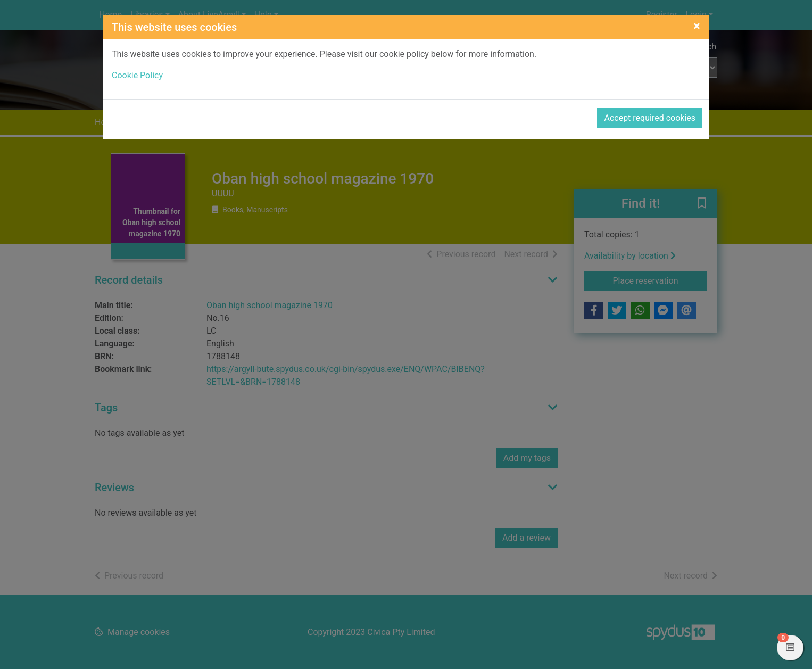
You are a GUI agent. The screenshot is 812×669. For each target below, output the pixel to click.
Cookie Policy (137, 75)
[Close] (697, 26)
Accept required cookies (650, 118)
